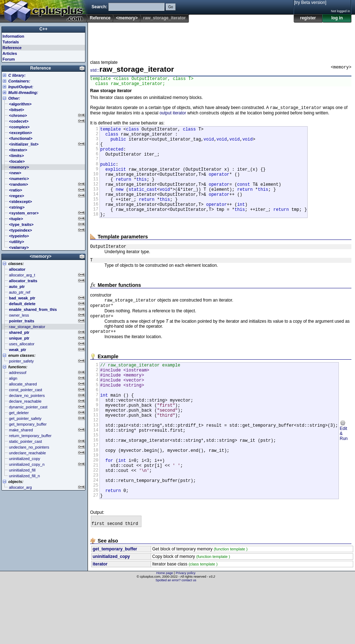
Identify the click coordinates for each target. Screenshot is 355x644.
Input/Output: (21, 87)
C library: (17, 75)
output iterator (173, 116)
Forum (9, 59)
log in (337, 18)
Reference (100, 18)
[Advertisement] (221, 39)
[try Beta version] (310, 3)
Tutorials (11, 42)
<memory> (127, 18)
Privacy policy (185, 631)
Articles (10, 53)
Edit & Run (344, 473)
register (308, 18)
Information (13, 36)
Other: (14, 98)
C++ (44, 29)
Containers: (19, 81)
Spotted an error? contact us (176, 639)
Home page (165, 631)
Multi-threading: (23, 93)
